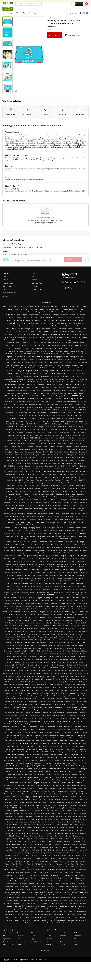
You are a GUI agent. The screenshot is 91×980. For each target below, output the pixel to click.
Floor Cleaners (8, 942)
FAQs (34, 277)
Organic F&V (7, 939)
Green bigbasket (8, 283)
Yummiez (49, 939)
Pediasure (78, 936)
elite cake (63, 936)
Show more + (45, 950)
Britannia (49, 942)
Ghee (33, 933)
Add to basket (54, 35)
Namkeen (20, 939)
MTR (76, 933)
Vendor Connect (38, 290)
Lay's (76, 945)
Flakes (33, 936)
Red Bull (48, 936)
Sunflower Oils (8, 933)
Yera (61, 939)
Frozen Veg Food (9, 945)
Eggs (33, 939)
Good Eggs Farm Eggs (20, 254)
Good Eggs (51, 17)
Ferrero (62, 945)
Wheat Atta (21, 933)
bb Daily (5, 296)
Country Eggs (8, 247)
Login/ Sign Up (79, 4)
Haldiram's (49, 945)
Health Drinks (22, 936)
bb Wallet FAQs (37, 283)
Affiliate (5, 290)
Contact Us (36, 280)
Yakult (76, 939)
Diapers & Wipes (23, 945)
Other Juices (21, 942)
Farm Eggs (18, 247)
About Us (6, 277)
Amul (47, 933)
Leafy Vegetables (37, 942)
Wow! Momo (64, 942)
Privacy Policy (7, 286)
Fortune (77, 942)
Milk (4, 936)
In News (5, 280)
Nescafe (63, 933)
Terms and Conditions (10, 293)
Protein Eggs (38, 247)
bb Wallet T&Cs (37, 286)
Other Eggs (28, 247)
